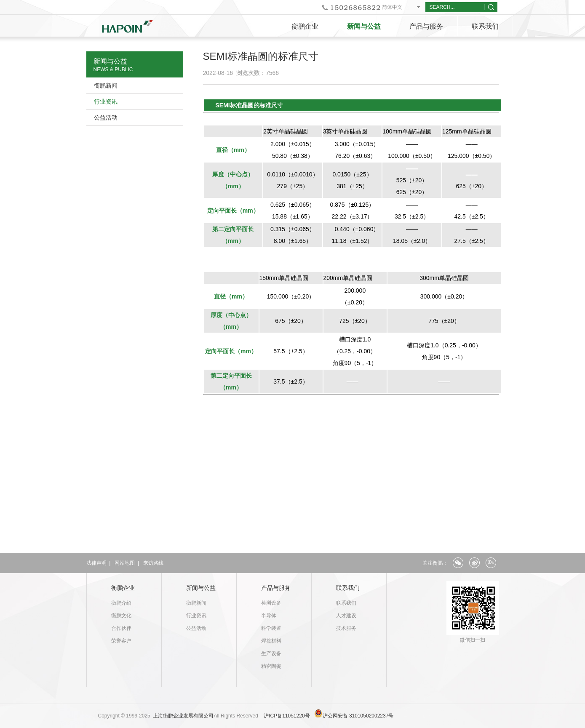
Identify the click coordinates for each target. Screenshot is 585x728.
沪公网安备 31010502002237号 (358, 716)
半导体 (269, 616)
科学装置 (271, 628)
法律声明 (96, 563)
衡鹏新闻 (106, 85)
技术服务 (346, 628)
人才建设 (346, 616)
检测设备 (271, 603)
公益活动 (106, 117)
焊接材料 (271, 641)
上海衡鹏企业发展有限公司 (183, 716)
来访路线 (153, 563)
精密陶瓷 (271, 666)
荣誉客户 (121, 641)
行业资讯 (106, 101)
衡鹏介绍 (121, 603)
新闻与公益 (364, 26)
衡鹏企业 (305, 26)
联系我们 (485, 26)
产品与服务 (426, 26)
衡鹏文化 (121, 616)
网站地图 (125, 563)
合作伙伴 (121, 628)
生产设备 (271, 653)
